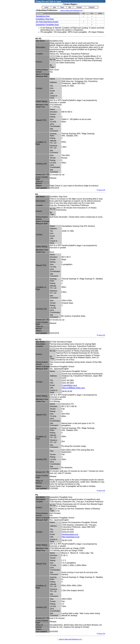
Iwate (54, 7)
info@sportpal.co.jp (70, 534)
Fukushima (92, 7)
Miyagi (62, 7)
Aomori (46, 7)
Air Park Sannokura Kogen (47, 22)
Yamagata (79, 7)
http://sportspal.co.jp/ (71, 537)
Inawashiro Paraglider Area (47, 25)
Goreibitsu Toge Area (45, 19)
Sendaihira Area (43, 16)
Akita (70, 7)
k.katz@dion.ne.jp (70, 385)
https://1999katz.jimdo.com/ (74, 388)
